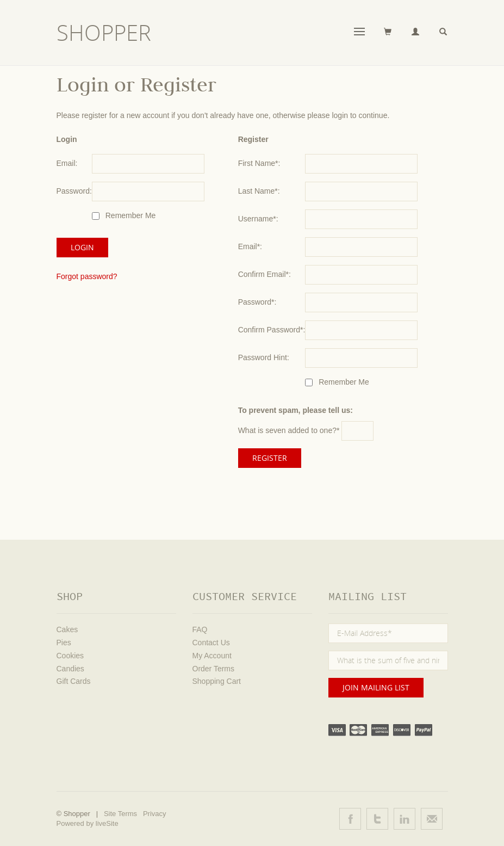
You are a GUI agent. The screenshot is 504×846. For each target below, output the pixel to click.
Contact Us (211, 643)
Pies (64, 643)
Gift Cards (74, 681)
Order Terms (214, 669)
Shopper (104, 33)
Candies (70, 669)
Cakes (67, 629)
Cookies (70, 656)
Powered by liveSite (88, 823)
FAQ (200, 629)
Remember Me (129, 215)
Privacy (155, 814)
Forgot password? (87, 276)
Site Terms (120, 814)
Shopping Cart (217, 681)
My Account (212, 656)
